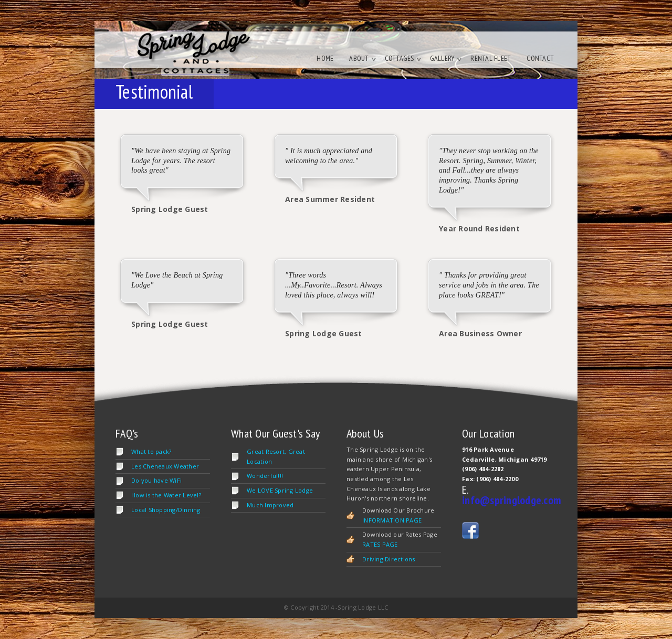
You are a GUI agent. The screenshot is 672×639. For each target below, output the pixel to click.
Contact (540, 58)
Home (325, 58)
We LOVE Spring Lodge (280, 490)
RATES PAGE (380, 544)
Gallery (446, 58)
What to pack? (151, 451)
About (362, 58)
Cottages (403, 58)
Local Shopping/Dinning (166, 510)
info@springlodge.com (512, 500)
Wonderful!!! (265, 476)
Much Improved (270, 505)
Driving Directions (389, 559)
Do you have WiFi (156, 480)
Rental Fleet (491, 58)
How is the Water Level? (166, 495)
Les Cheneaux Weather (165, 466)
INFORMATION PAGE (392, 520)
